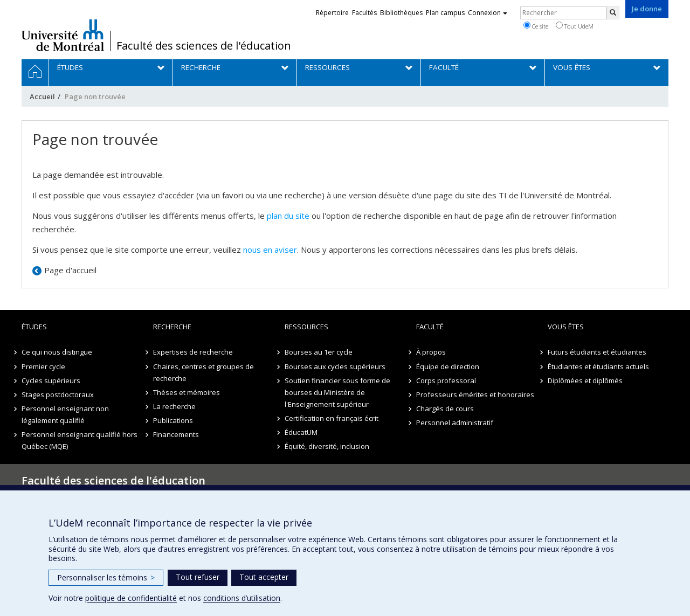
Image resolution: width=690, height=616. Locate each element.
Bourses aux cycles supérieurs (335, 366)
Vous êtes (566, 327)
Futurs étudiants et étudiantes (597, 352)
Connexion (488, 13)
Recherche (172, 327)
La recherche (174, 406)
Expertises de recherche (193, 352)
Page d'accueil (70, 270)
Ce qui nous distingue (57, 352)
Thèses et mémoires (187, 392)
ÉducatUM (301, 432)
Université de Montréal (63, 35)
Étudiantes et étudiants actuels (598, 366)
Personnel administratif (455, 423)
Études (34, 327)
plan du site (288, 216)
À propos (431, 352)
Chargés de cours (445, 409)
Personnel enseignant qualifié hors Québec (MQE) (80, 440)
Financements (176, 434)
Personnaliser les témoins (106, 577)
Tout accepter (264, 577)
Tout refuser (198, 577)
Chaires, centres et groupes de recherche (203, 372)
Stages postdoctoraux (58, 394)
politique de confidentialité (131, 598)
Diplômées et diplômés (585, 380)
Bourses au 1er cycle (319, 352)
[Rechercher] (613, 13)
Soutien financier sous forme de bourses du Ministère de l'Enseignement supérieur (337, 392)
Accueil (42, 96)
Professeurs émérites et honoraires (475, 394)
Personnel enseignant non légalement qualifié (65, 414)
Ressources (306, 327)
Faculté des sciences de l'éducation (204, 46)
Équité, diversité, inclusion (327, 446)
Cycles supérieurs (51, 380)
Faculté (430, 327)
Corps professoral (446, 380)
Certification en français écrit (332, 418)
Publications (173, 420)
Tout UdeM (575, 26)
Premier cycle (43, 366)
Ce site (536, 26)
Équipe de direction (448, 366)
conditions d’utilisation (242, 598)
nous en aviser (270, 250)
